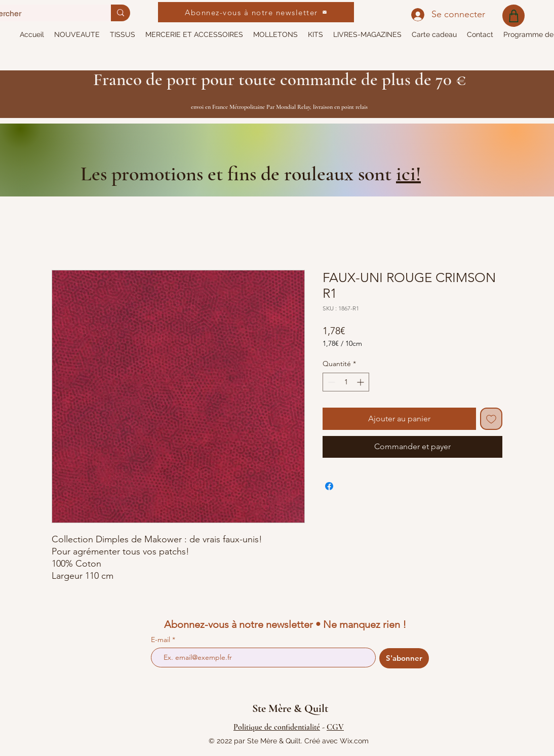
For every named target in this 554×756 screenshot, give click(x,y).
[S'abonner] (404, 658)
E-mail (162, 640)
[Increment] (361, 382)
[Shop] (513, 16)
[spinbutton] (346, 382)
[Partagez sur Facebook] (329, 486)
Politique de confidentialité (277, 727)
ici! (408, 174)
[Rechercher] (121, 13)
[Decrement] (330, 382)
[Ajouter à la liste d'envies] (491, 419)
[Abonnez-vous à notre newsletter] (256, 12)
